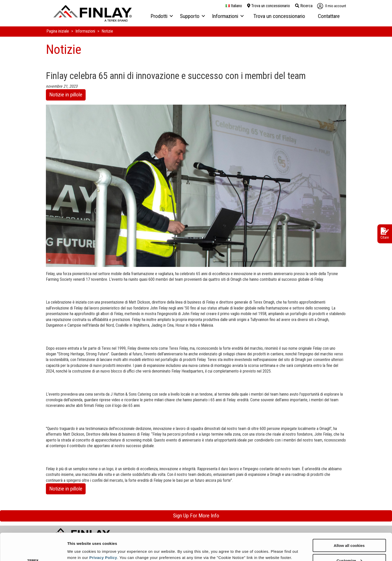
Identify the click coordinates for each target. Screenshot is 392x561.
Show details (79, 544)
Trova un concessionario (269, 6)
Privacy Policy (103, 530)
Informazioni (86, 31)
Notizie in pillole (66, 95)
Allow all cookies (349, 518)
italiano (234, 6)
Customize (349, 533)
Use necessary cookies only (349, 548)
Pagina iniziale (58, 31)
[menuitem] (161, 16)
